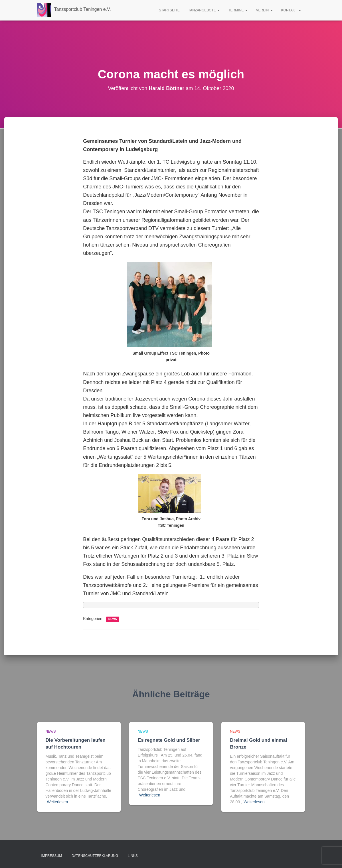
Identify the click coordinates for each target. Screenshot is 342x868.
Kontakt (291, 10)
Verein (264, 10)
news (113, 619)
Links (133, 856)
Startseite (169, 10)
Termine (238, 10)
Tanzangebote (204, 10)
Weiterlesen (58, 802)
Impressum (52, 856)
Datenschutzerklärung (95, 856)
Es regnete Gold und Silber (169, 740)
